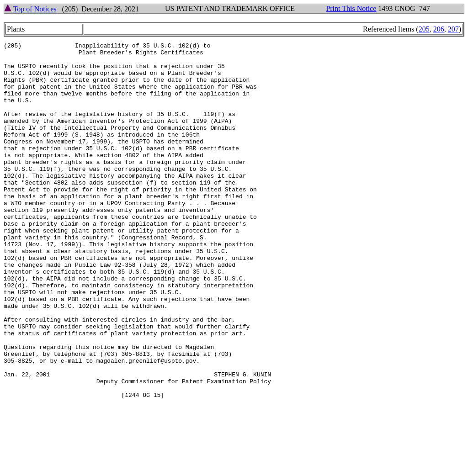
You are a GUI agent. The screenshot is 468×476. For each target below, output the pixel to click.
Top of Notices (30, 9)
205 (424, 29)
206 (439, 29)
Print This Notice (351, 8)
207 (453, 29)
